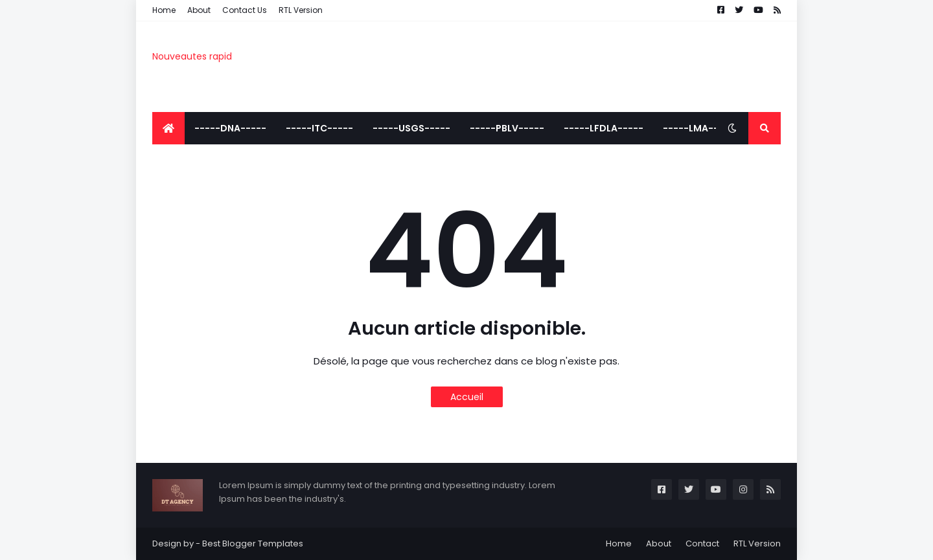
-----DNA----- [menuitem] (230, 128)
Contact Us (245, 10)
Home (164, 10)
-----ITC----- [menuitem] (319, 128)
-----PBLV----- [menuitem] (507, 128)
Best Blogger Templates (253, 543)
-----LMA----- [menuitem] (698, 128)
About (199, 10)
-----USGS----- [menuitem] (411, 128)
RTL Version (301, 10)
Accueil (467, 397)
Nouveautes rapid (192, 56)
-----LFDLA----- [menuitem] (604, 128)
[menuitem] (168, 128)
